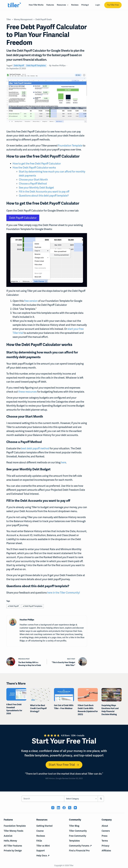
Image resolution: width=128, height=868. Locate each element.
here (63, 462)
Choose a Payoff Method (33, 184)
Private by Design (13, 851)
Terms (105, 841)
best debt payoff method (35, 448)
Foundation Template (70, 146)
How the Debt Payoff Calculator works (34, 168)
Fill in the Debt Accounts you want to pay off (44, 192)
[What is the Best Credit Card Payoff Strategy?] (40, 695)
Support (41, 851)
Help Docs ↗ (43, 856)
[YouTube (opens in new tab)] (75, 808)
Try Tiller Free (113, 5)
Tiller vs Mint (43, 846)
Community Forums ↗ (80, 846)
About (105, 826)
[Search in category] (81, 799)
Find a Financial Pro (79, 851)
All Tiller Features (13, 846)
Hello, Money (10, 841)
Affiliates (106, 851)
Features (50, 5)
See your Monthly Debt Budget (36, 188)
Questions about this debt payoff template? (44, 196)
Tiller (71, 865)
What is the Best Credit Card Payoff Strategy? (38, 708)
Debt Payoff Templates (36, 66)
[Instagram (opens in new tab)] (53, 808)
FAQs (39, 841)
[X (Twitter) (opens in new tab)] (70, 808)
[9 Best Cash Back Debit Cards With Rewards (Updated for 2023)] (88, 695)
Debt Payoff (19, 66)
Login (98, 5)
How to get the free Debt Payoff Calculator (37, 164)
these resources (28, 392)
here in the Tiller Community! (64, 593)
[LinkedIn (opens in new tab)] (58, 808)
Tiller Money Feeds (13, 831)
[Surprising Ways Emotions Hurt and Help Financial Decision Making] (111, 695)
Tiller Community (78, 831)
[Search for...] (43, 799)
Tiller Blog (74, 826)
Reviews (75, 5)
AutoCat (8, 836)
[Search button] (101, 799)
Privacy (105, 846)
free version (31, 301)
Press (104, 836)
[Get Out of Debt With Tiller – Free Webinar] (64, 695)
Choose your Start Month (33, 180)
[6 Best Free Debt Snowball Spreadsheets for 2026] (16, 694)
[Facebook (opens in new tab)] (64, 808)
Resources (63, 5)
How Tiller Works (36, 5)
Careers (106, 831)
